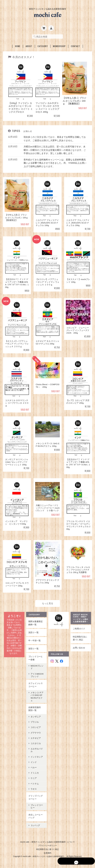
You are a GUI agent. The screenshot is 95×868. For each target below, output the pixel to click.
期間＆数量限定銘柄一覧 (36, 622)
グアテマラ (36, 732)
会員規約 (47, 849)
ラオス (34, 788)
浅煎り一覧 (33, 632)
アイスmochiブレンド (37, 674)
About (29, 45)
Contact (76, 45)
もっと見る (48, 602)
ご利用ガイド (79, 628)
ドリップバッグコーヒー (36, 796)
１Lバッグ (35, 823)
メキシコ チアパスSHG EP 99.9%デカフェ (37, 695)
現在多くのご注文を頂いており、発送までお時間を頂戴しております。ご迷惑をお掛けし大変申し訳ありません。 (55, 138)
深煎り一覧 (33, 648)
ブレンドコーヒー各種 (36, 657)
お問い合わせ (79, 647)
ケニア (34, 777)
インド (34, 761)
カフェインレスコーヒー (36, 684)
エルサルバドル (37, 749)
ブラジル (35, 721)
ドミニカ (35, 772)
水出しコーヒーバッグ (36, 815)
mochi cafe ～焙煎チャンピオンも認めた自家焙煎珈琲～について (47, 838)
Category (43, 45)
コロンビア (36, 726)
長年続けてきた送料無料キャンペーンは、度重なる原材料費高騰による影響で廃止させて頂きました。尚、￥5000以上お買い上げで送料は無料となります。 (55, 162)
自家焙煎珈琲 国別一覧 (36, 708)
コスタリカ (36, 742)
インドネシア (37, 756)
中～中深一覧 (35, 639)
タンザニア (36, 716)
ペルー (34, 766)
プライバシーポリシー (47, 842)
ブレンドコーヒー (37, 805)
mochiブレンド (37, 666)
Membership (59, 45)
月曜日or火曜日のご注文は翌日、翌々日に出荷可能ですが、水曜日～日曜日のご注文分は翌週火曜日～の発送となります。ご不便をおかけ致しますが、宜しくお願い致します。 (55, 149)
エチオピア (36, 737)
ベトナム (35, 783)
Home (18, 45)
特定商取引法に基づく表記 (80, 637)
